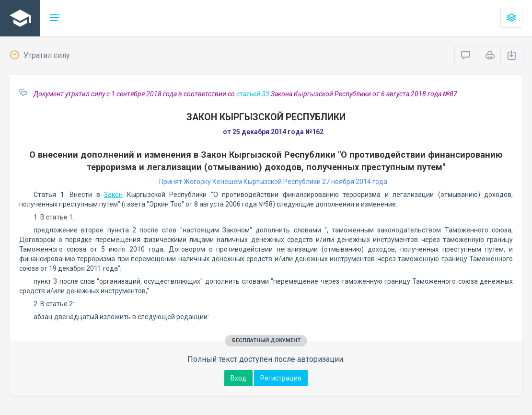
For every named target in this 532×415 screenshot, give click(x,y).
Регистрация (281, 378)
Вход (238, 378)
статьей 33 (253, 94)
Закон (113, 195)
